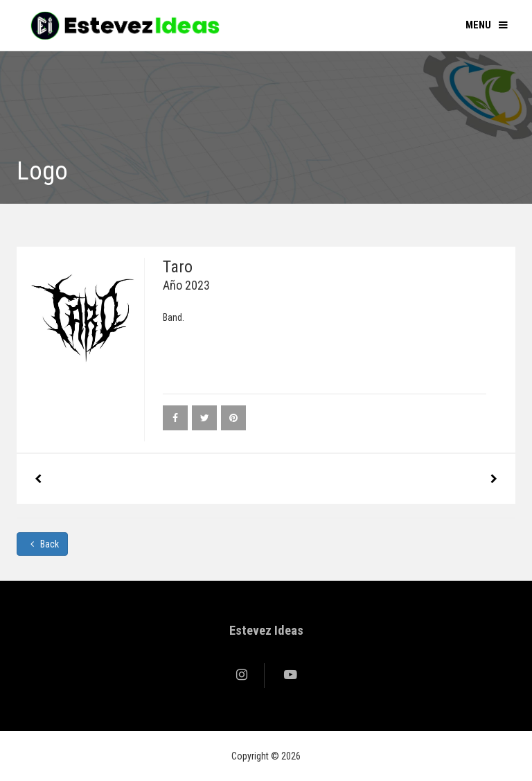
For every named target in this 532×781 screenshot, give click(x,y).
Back (42, 544)
